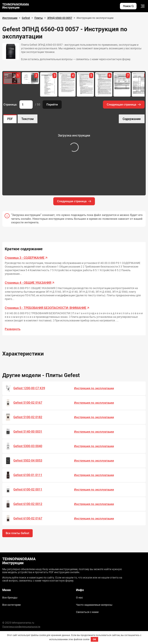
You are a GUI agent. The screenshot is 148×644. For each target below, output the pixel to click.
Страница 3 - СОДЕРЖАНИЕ (25, 258)
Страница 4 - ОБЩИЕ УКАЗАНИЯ (28, 283)
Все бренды (10, 598)
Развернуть (13, 329)
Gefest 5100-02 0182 (28, 417)
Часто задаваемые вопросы (94, 605)
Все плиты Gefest (17, 533)
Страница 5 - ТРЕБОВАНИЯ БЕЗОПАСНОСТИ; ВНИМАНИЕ (46, 308)
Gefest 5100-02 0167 (28, 403)
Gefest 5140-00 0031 (28, 432)
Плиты (39, 18)
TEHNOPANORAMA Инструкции (16, 6)
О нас (79, 598)
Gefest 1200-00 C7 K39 (29, 388)
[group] (30, 78)
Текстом (27, 119)
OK (94, 639)
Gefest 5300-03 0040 (28, 446)
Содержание (132, 119)
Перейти (52, 105)
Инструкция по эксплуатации (94, 388)
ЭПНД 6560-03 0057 (60, 18)
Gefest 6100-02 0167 (28, 518)
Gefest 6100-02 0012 (28, 504)
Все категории (11, 605)
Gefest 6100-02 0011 (28, 489)
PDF (10, 119)
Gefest (26, 18)
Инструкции (10, 18)
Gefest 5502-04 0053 (28, 461)
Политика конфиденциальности (21, 627)
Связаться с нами (87, 612)
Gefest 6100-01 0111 (28, 475)
